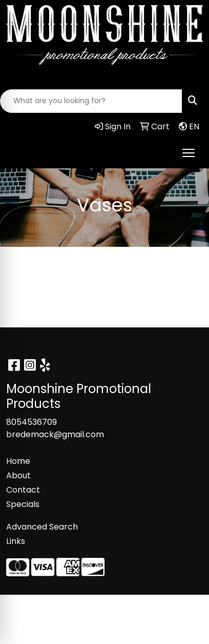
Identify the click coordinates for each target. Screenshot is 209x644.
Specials (23, 504)
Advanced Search (42, 527)
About (18, 475)
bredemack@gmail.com (55, 434)
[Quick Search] (91, 101)
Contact (23, 490)
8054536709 (32, 422)
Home (18, 461)
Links (16, 541)
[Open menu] (189, 153)
